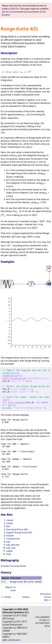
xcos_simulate (16, 403)
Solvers (26, 597)
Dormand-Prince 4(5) (17, 529)
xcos (13, 59)
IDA (8, 526)
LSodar (10, 520)
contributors (14, 640)
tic (5, 400)
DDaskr (10, 536)
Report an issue (11, 589)
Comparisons (13, 539)
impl (9, 554)
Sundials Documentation (13, 566)
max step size (44, 242)
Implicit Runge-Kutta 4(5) (19, 533)
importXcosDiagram (14, 379)
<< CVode (6, 597)
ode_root (11, 548)
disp (5, 408)
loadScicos (9, 373)
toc (10, 405)
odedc (9, 551)
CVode (10, 523)
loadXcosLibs (10, 376)
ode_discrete (13, 545)
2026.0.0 (14, 9)
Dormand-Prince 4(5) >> (46, 597)
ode (8, 542)
